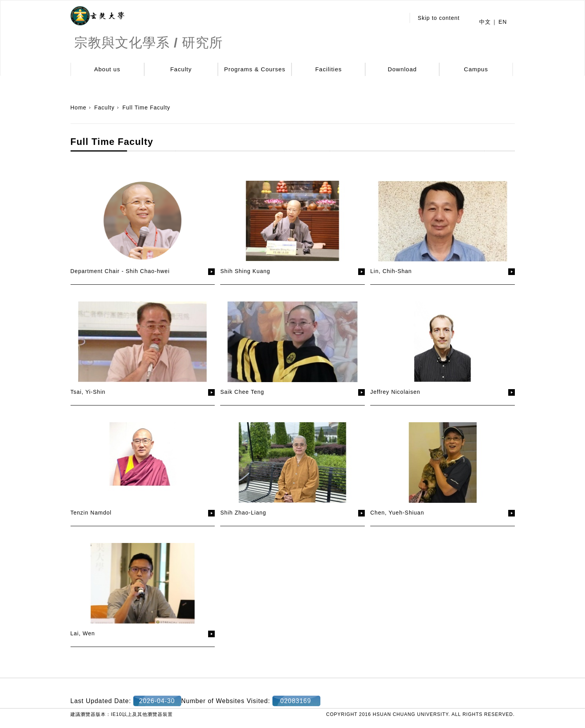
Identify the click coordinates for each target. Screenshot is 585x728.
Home (79, 108)
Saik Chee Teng (242, 392)
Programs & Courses (255, 69)
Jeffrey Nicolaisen (395, 392)
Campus (476, 69)
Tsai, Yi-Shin (88, 392)
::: (397, 18)
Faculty (181, 69)
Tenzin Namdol (91, 513)
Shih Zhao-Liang (243, 513)
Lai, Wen (83, 633)
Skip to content (439, 18)
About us (107, 69)
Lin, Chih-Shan (391, 271)
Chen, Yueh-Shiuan (397, 513)
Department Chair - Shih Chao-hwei (120, 271)
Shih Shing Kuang (245, 271)
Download (402, 69)
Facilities (329, 69)
